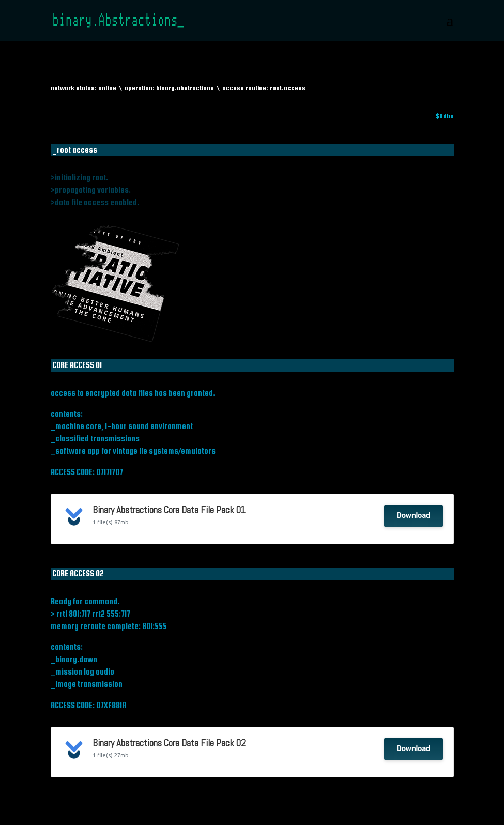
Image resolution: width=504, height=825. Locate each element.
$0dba (445, 116)
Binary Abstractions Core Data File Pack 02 (169, 743)
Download (413, 516)
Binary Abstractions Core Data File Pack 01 (169, 510)
